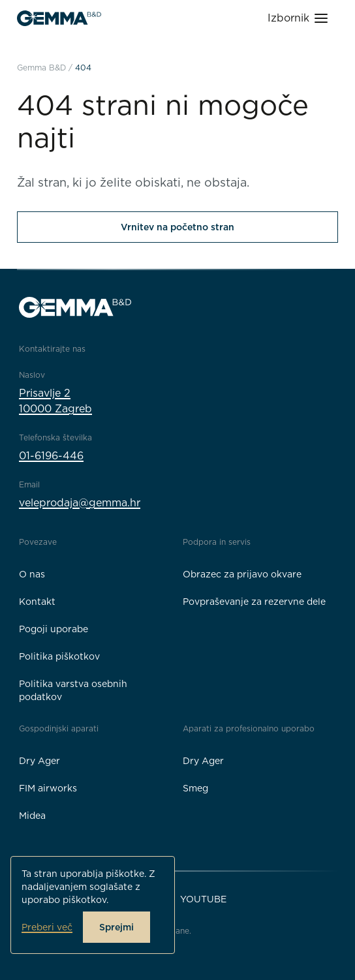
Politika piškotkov (59, 656)
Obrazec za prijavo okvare (242, 574)
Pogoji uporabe (54, 629)
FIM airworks (48, 788)
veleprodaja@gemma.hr (80, 503)
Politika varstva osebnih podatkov (73, 690)
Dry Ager (39, 761)
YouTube (203, 899)
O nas (32, 574)
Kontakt (37, 602)
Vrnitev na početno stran (177, 227)
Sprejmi (116, 927)
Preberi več (47, 927)
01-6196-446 (51, 456)
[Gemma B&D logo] (59, 18)
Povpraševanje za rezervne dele (254, 602)
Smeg (195, 788)
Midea (32, 816)
